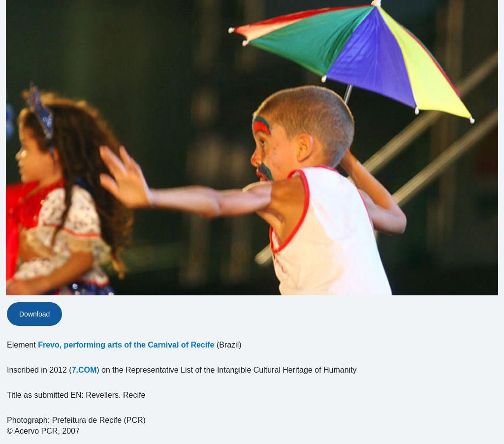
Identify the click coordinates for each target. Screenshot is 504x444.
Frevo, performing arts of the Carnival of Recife (126, 345)
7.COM (84, 370)
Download (34, 314)
